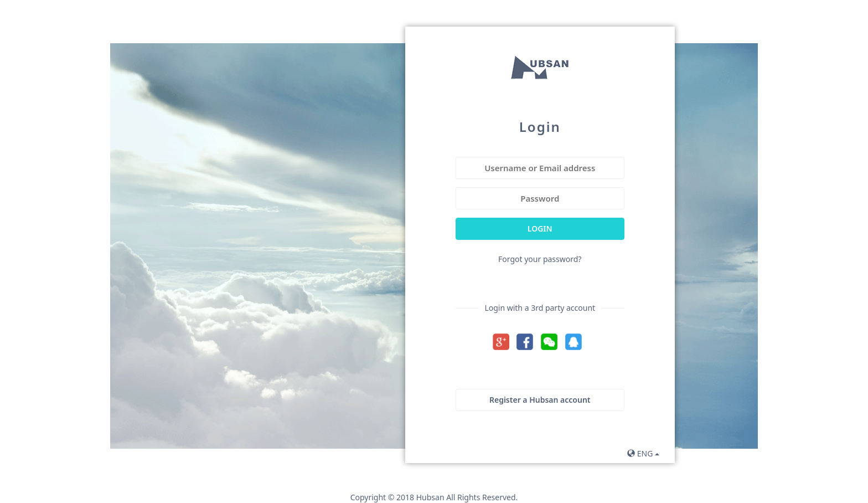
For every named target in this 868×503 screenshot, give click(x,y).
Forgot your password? (540, 259)
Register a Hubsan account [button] (540, 400)
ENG (643, 453)
